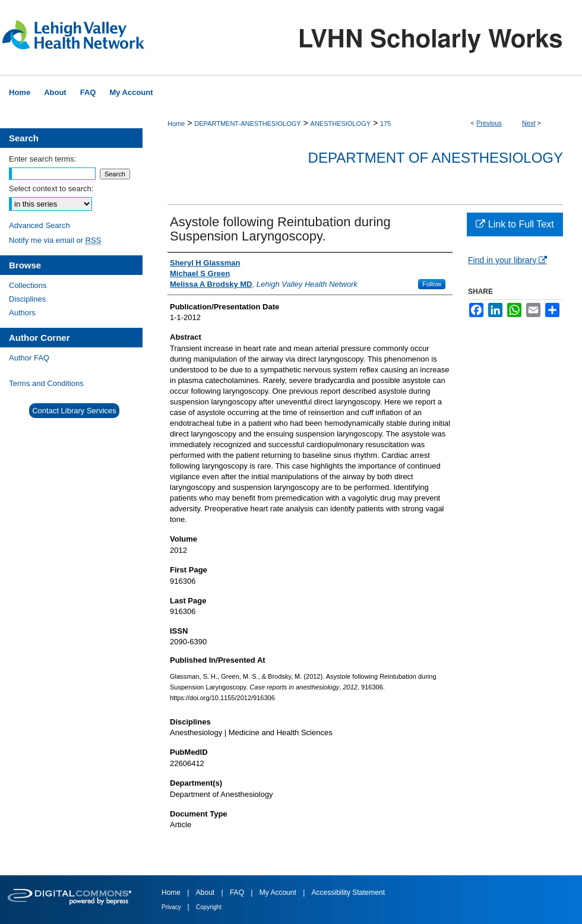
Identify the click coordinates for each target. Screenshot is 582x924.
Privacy (172, 907)
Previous (489, 123)
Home (176, 124)
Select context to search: (51, 189)
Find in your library (507, 260)
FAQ (238, 893)
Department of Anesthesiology (436, 158)
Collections (28, 285)
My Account (279, 893)
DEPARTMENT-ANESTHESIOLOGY (247, 124)
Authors (22, 313)
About (206, 893)
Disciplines (27, 299)
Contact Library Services (74, 411)
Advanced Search (39, 225)
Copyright (209, 907)
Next (529, 123)
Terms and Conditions (46, 383)
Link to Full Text (515, 224)
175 (385, 124)
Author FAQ (29, 358)
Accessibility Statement (348, 893)
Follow (432, 284)
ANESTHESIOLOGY (341, 124)
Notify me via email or (55, 240)
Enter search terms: (42, 159)
